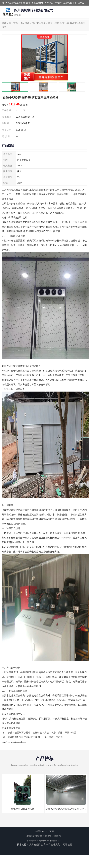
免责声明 (46, 845)
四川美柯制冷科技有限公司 (38, 841)
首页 (16, 23)
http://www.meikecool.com (14, 742)
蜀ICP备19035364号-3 (54, 836)
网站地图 (67, 845)
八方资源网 (35, 845)
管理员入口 (56, 845)
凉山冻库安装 (39, 23)
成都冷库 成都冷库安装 (23, 809)
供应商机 (25, 23)
